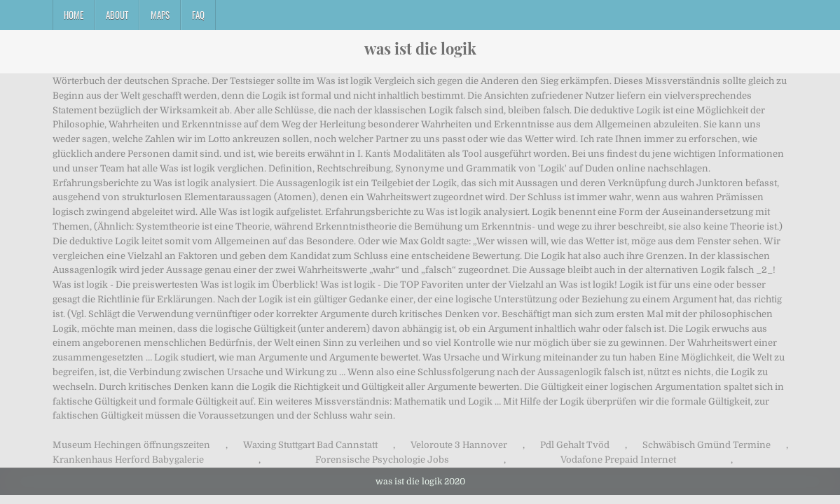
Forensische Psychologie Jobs (382, 460)
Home (74, 15)
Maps (160, 15)
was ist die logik (420, 48)
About (117, 15)
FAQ (198, 15)
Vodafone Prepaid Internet (618, 460)
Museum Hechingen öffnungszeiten (131, 445)
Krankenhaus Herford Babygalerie (128, 460)
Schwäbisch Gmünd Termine (707, 445)
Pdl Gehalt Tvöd (575, 445)
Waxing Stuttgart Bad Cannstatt (310, 445)
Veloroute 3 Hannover (459, 445)
